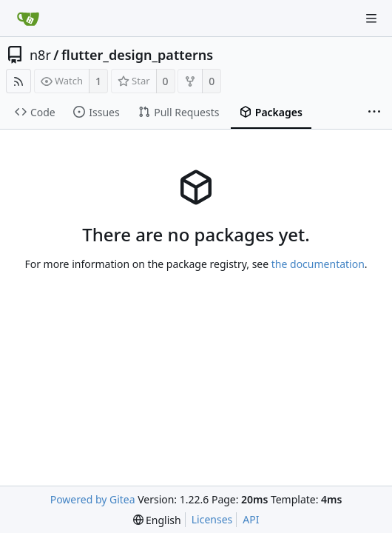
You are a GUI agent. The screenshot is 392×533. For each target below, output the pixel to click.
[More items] (374, 113)
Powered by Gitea (93, 499)
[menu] (157, 520)
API (251, 519)
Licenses (212, 519)
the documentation (318, 264)
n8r (40, 55)
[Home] (28, 19)
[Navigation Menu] (371, 19)
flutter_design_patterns (137, 55)
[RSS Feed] (18, 81)
